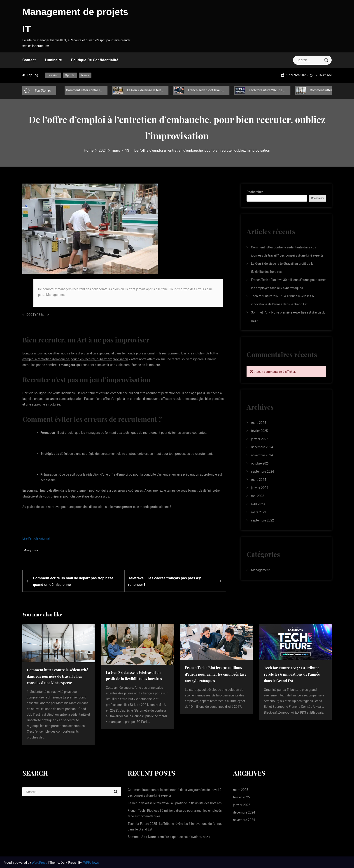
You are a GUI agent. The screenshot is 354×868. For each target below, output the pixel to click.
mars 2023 (259, 512)
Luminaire (54, 60)
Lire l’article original (36, 538)
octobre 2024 (260, 463)
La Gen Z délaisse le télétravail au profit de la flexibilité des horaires (174, 90)
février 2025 (259, 431)
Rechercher (255, 192)
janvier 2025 (260, 439)
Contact (29, 60)
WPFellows (91, 862)
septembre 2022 (263, 520)
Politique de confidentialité (95, 60)
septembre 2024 (263, 472)
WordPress (40, 862)
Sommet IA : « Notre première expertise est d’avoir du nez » (169, 836)
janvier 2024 (260, 488)
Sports (70, 75)
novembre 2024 (262, 455)
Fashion (53, 75)
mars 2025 (259, 423)
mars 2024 (259, 480)
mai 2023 (258, 496)
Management (31, 550)
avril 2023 (258, 504)
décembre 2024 (262, 447)
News (85, 75)
